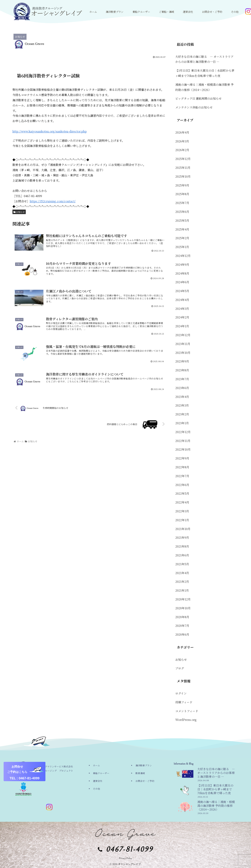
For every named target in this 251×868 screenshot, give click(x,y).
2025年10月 (183, 176)
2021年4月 (182, 573)
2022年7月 (182, 476)
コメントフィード (187, 711)
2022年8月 (182, 467)
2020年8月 (182, 617)
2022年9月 (182, 458)
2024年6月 (182, 282)
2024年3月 (182, 309)
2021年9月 (182, 538)
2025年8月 (182, 194)
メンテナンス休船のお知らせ (194, 107)
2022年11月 (183, 441)
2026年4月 (182, 132)
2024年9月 (182, 265)
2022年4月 (182, 502)
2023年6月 (182, 388)
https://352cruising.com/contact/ (53, 201)
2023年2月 (182, 414)
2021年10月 (183, 529)
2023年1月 (182, 423)
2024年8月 (182, 273)
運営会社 (98, 781)
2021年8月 (182, 546)
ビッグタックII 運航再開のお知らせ (198, 98)
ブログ (180, 668)
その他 (96, 789)
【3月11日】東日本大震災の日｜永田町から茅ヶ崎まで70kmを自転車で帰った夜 (205, 73)
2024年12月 (183, 256)
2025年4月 (182, 229)
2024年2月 (182, 317)
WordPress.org (186, 720)
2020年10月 (183, 608)
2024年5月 (182, 291)
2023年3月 (182, 405)
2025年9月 (182, 185)
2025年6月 (182, 212)
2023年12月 (183, 335)
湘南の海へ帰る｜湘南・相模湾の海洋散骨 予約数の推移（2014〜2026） (205, 87)
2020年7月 (182, 626)
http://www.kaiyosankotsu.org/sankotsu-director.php (50, 131)
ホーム (96, 765)
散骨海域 (140, 773)
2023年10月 (183, 353)
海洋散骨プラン (144, 765)
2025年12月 (183, 159)
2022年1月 (182, 520)
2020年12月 (183, 599)
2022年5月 (182, 493)
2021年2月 (182, 582)
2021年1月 (182, 590)
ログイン (181, 693)
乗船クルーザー (101, 773)
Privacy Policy (125, 858)
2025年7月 (182, 203)
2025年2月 (182, 238)
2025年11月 (183, 168)
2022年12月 (183, 432)
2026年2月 (182, 150)
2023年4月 (182, 397)
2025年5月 (182, 221)
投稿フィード (184, 702)
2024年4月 (182, 300)
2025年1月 (182, 247)
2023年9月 (182, 361)
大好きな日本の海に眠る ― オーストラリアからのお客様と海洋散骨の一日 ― (204, 59)
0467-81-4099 (130, 849)
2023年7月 (182, 379)
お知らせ (19, 212)
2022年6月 (182, 485)
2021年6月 (182, 555)
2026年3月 (182, 141)
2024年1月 (182, 326)
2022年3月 (182, 511)
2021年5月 (182, 564)
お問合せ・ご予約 (145, 781)
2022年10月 (183, 449)
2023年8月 (182, 370)
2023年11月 (183, 344)
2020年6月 (182, 634)
